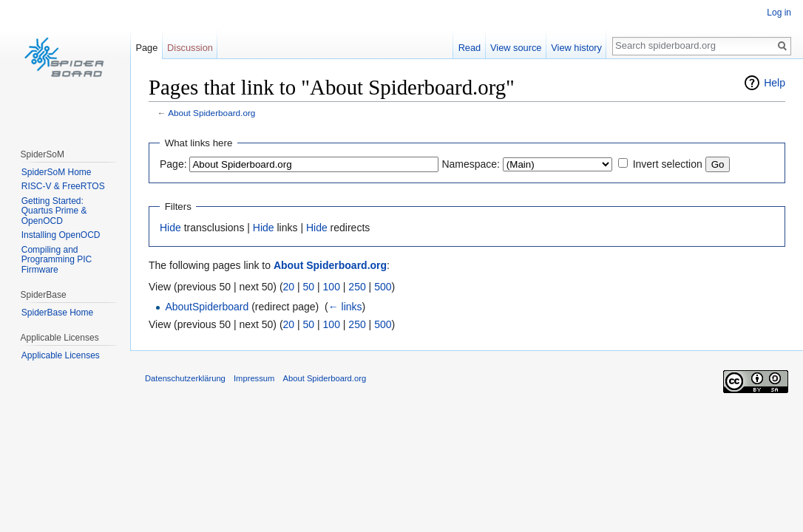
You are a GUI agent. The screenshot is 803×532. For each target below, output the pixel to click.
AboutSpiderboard (207, 307)
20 (289, 287)
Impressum (254, 378)
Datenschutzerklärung (185, 378)
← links (345, 307)
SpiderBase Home (57, 313)
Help (775, 83)
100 (332, 287)
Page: (173, 164)
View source (516, 48)
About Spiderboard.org (211, 113)
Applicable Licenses (61, 355)
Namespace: (471, 164)
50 (309, 287)
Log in (779, 13)
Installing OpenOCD (61, 235)
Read (470, 48)
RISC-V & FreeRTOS (63, 186)
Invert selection (668, 164)
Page (146, 48)
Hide (170, 228)
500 (383, 287)
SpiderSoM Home (57, 172)
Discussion (190, 48)
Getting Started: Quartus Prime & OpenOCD (54, 211)
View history (576, 48)
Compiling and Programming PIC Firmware (57, 260)
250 (357, 287)
